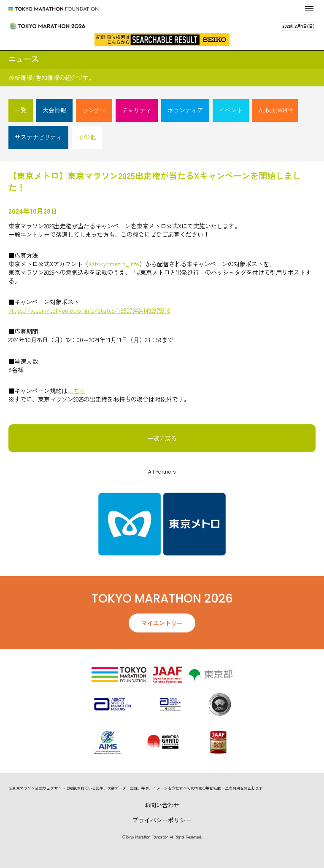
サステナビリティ (38, 137)
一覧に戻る (162, 438)
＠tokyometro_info (114, 264)
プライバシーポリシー (162, 820)
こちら (76, 391)
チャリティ (137, 110)
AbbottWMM (275, 110)
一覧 (21, 110)
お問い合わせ (162, 805)
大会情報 (54, 110)
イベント (231, 110)
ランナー (94, 110)
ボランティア (185, 110)
